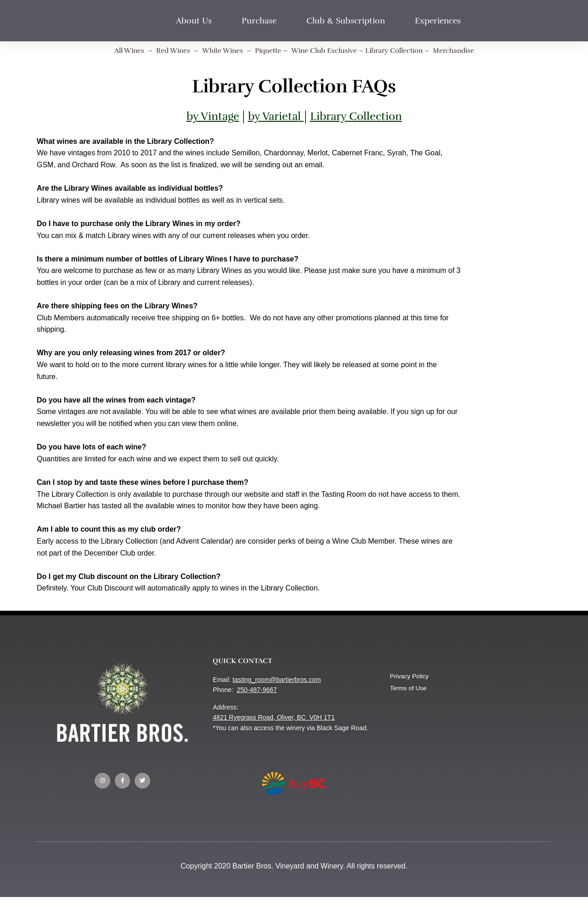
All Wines (120, 51)
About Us (196, 21)
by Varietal (274, 116)
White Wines (218, 51)
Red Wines (166, 51)
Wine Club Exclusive (327, 51)
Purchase (261, 21)
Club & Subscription (348, 21)
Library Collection (400, 51)
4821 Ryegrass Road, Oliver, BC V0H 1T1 (274, 717)
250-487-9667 (257, 690)
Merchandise (463, 51)
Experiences (440, 21)
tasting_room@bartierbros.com (277, 680)
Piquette (266, 51)
